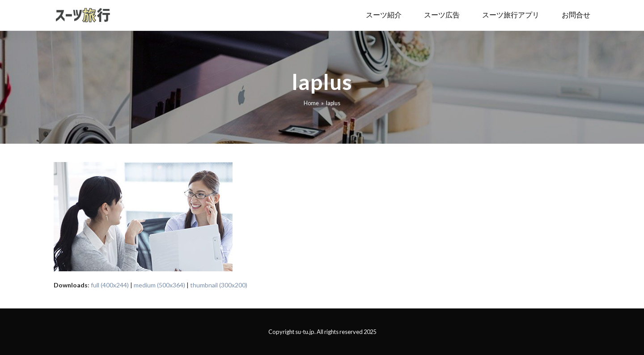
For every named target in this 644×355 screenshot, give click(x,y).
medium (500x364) (159, 285)
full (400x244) (110, 285)
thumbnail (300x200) (219, 285)
